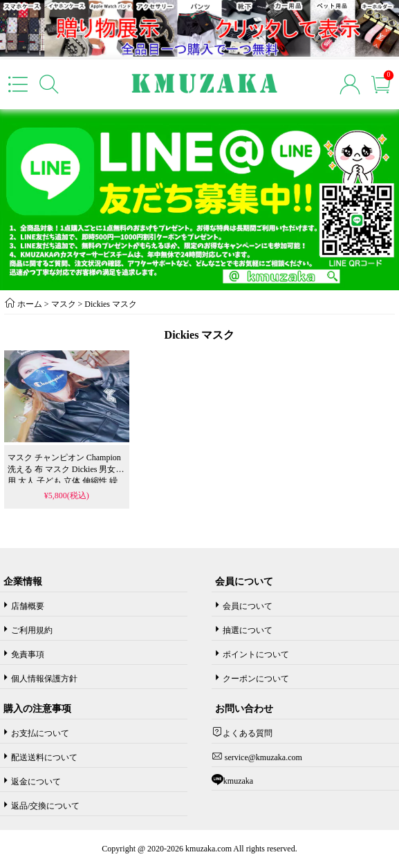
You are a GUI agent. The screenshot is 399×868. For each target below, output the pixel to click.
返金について (36, 782)
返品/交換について (45, 806)
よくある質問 (248, 733)
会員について (248, 606)
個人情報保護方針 (44, 679)
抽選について (248, 630)
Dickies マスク (111, 304)
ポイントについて (256, 654)
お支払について (40, 733)
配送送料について (44, 757)
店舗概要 (28, 606)
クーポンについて (256, 679)
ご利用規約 (32, 630)
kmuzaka (238, 781)
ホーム (30, 304)
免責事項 (28, 654)
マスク (64, 304)
